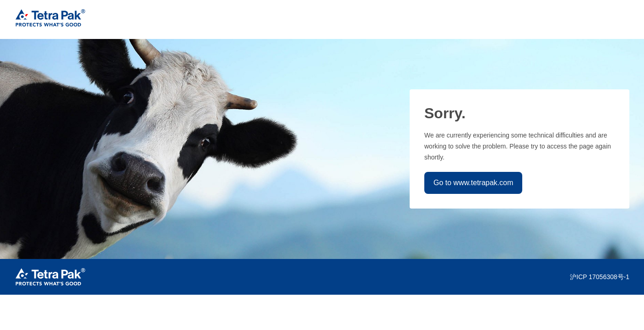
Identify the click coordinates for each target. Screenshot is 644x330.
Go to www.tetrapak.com (473, 183)
